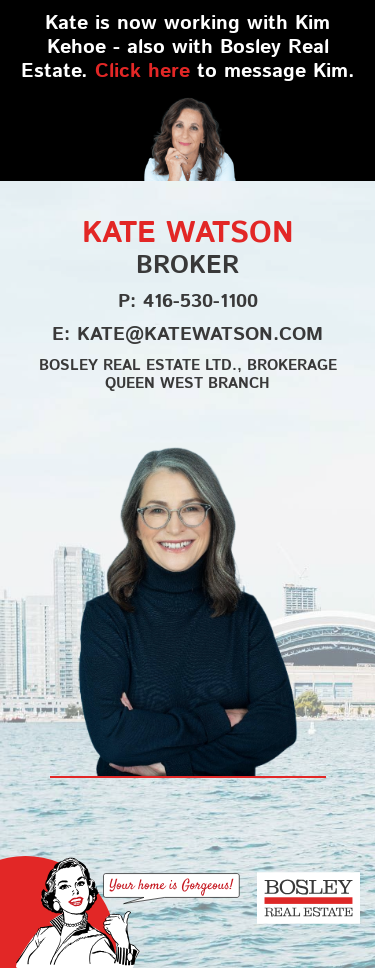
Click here (142, 70)
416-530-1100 (200, 300)
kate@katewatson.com (200, 333)
